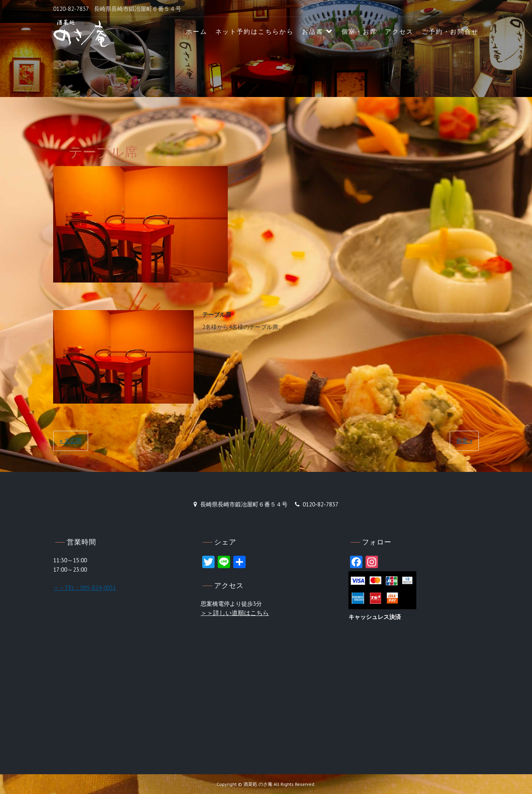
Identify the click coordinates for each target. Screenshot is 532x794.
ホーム (197, 32)
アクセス (399, 32)
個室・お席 (359, 32)
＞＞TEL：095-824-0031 (85, 588)
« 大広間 (71, 441)
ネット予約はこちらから (255, 32)
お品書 (313, 32)
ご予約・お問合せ (450, 32)
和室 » (464, 441)
